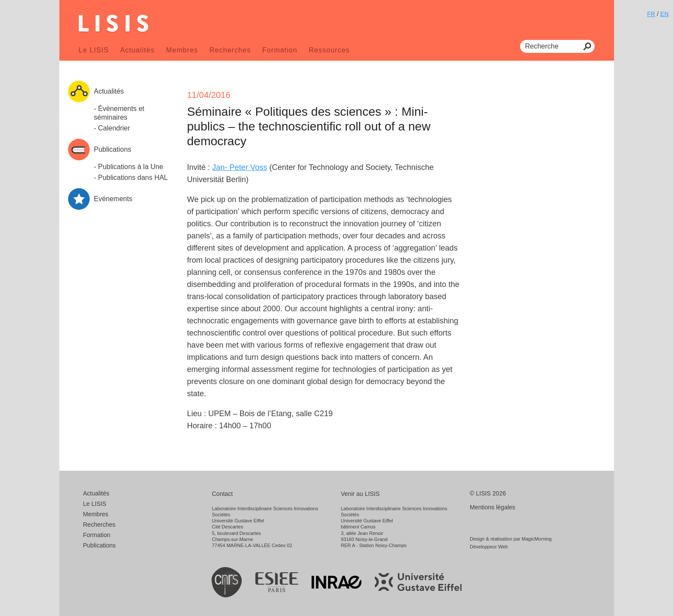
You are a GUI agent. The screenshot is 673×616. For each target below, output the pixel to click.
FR (651, 14)
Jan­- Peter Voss (240, 167)
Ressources (329, 50)
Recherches (230, 50)
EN (665, 14)
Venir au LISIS (361, 494)
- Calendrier (112, 128)
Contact (222, 494)
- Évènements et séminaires (119, 113)
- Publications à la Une (129, 167)
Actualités (137, 50)
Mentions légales (493, 507)
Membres (182, 50)
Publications (100, 545)
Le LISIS (94, 50)
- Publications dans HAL (131, 178)
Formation (280, 50)
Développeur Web (489, 547)
